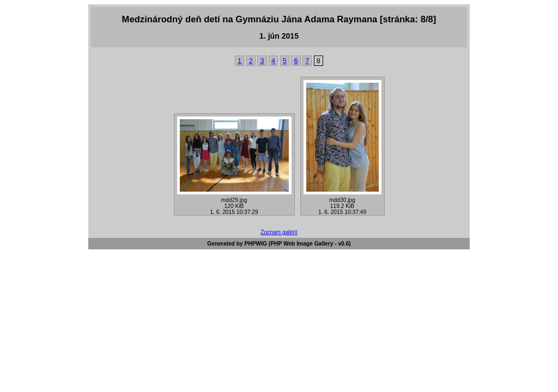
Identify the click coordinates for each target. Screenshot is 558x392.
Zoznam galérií (279, 232)
